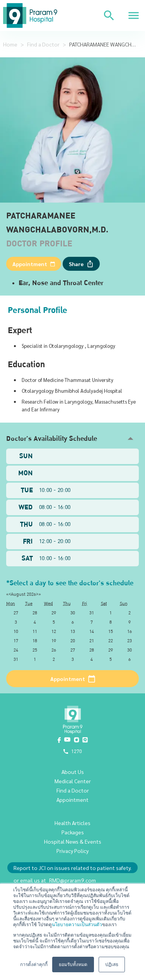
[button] (72, 439)
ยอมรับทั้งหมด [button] (73, 965)
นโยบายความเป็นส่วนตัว (77, 925)
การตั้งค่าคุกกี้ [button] (34, 965)
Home (10, 44)
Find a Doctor (43, 44)
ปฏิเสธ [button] (112, 965)
